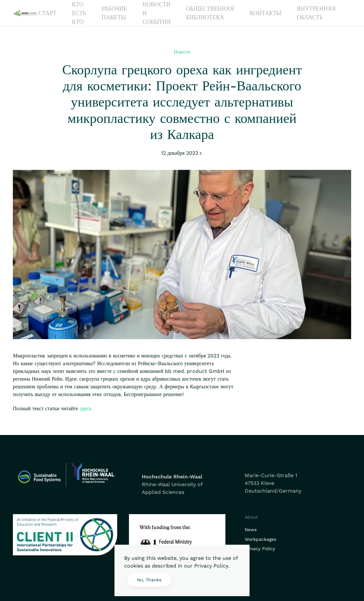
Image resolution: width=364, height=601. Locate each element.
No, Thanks (149, 580)
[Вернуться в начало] (26, 13)
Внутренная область (316, 13)
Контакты (265, 13)
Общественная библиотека (210, 13)
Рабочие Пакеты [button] (114, 13)
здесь (86, 408)
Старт (47, 13)
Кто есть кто (79, 13)
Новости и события (156, 13)
